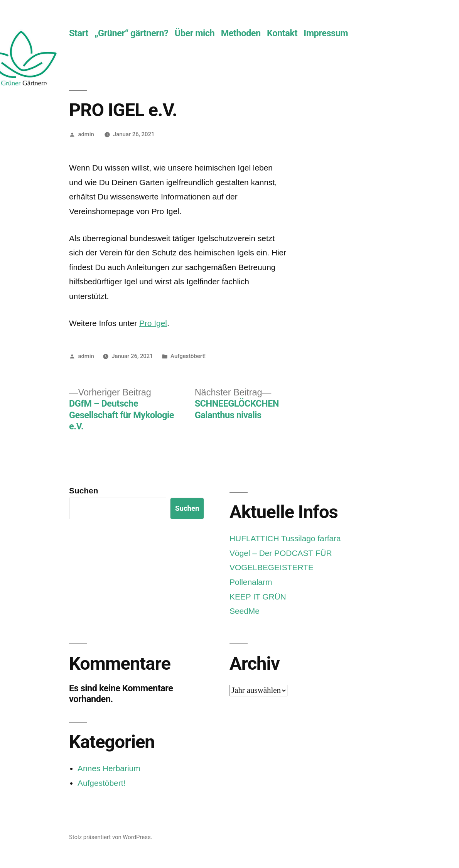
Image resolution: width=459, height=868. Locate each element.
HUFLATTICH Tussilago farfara (285, 538)
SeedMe (245, 611)
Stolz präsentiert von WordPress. (111, 837)
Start (79, 33)
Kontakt (282, 33)
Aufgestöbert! (188, 356)
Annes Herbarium (109, 768)
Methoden (241, 33)
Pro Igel (153, 323)
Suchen (84, 491)
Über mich (195, 33)
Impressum (326, 33)
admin (86, 134)
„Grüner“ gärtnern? (131, 33)
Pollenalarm (251, 582)
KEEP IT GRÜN (258, 597)
